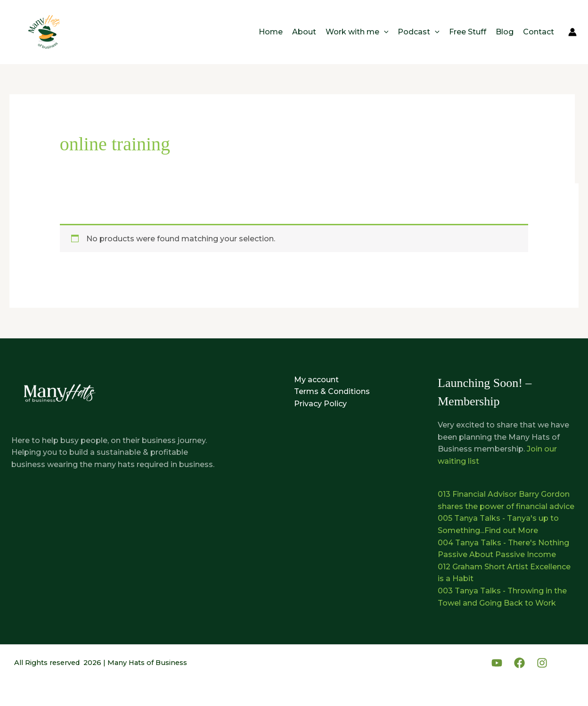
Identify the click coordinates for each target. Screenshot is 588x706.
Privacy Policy (320, 404)
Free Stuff (468, 32)
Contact (539, 32)
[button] (384, 32)
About (304, 32)
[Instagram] (542, 663)
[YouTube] (497, 663)
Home (271, 32)
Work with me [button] (357, 32)
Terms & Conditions (332, 391)
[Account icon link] (572, 32)
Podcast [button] (419, 32)
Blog (505, 32)
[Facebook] (519, 663)
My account (316, 380)
